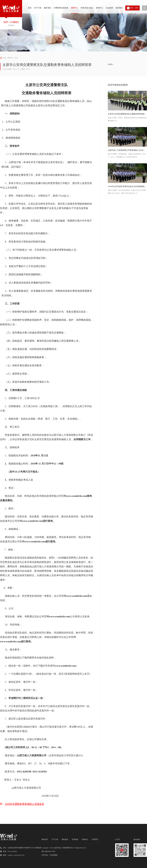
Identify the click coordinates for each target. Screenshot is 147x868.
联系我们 (119, 8)
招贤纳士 (85, 839)
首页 (30, 8)
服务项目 (48, 8)
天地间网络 (54, 855)
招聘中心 (74, 8)
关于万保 (38, 8)
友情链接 (75, 839)
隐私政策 (65, 839)
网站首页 (45, 839)
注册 (136, 8)
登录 (132, 8)
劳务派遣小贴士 (87, 8)
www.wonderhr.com (76, 496)
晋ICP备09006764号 (48, 851)
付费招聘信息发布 (61, 8)
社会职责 (109, 8)
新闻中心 (100, 8)
